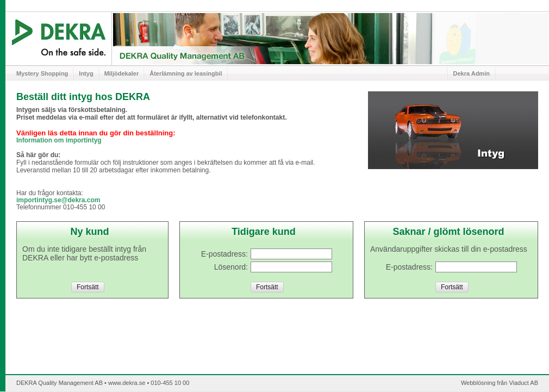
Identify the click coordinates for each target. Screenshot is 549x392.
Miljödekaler (122, 73)
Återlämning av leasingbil (186, 73)
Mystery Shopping (42, 73)
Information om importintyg (59, 140)
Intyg (86, 73)
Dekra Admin (471, 73)
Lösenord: (231, 267)
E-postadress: (409, 267)
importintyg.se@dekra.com (58, 200)
